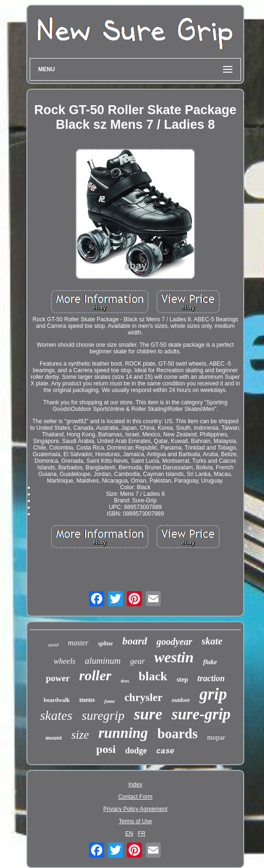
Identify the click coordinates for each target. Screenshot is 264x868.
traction (211, 678)
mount (54, 738)
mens (87, 700)
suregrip (103, 716)
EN (129, 834)
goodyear (174, 642)
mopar (216, 737)
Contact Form (136, 797)
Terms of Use (136, 821)
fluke (210, 662)
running (123, 733)
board (135, 641)
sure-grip (201, 714)
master (78, 643)
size (80, 735)
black (153, 676)
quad (53, 644)
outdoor (181, 700)
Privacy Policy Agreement (135, 809)
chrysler (143, 697)
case (165, 751)
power (58, 678)
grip (213, 694)
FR (141, 834)
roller (95, 675)
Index (135, 785)
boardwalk (57, 700)
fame (110, 701)
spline (106, 643)
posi (106, 749)
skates (56, 715)
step (182, 680)
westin (174, 657)
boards (177, 734)
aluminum (103, 661)
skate (212, 641)
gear (137, 661)
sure (148, 714)
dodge (136, 751)
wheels (65, 661)
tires (125, 681)
